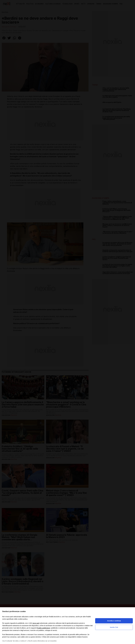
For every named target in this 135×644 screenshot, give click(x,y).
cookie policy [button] (23, 619)
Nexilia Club (114, 627)
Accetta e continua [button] (114, 621)
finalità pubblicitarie (44, 628)
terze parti (36, 623)
